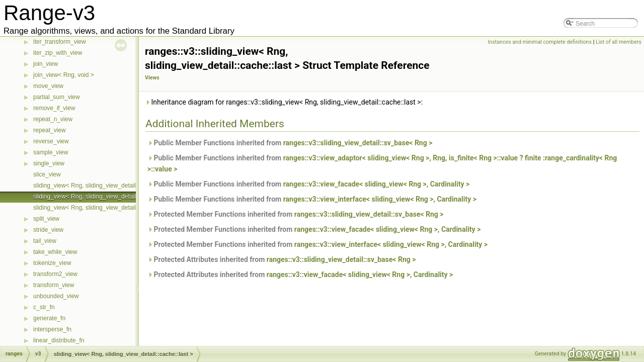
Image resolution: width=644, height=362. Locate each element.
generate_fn (49, 318)
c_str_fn (44, 307)
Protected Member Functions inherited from (296, 214)
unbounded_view (56, 296)
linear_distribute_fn (59, 340)
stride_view (48, 230)
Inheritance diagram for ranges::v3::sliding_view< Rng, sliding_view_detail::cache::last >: (284, 102)
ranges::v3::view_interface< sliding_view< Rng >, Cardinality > (380, 199)
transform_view (54, 285)
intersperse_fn (52, 329)
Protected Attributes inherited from (282, 259)
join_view (46, 64)
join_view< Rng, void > (64, 75)
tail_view (45, 241)
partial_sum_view (57, 97)
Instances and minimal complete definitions (540, 42)
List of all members (619, 42)
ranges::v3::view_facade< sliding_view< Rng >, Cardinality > (377, 184)
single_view (49, 163)
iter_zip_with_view (58, 53)
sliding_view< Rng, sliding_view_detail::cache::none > (105, 208)
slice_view (47, 174)
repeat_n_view (53, 119)
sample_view (51, 152)
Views (152, 78)
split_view (46, 219)
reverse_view (51, 141)
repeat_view (50, 130)
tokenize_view (52, 263)
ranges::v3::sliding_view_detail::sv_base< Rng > (358, 143)
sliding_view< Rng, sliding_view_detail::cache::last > (103, 197)
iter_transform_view (60, 42)
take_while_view (55, 252)
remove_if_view (54, 108)
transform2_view (55, 274)
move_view (48, 86)
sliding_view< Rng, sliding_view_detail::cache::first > (103, 186)
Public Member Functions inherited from (290, 143)
